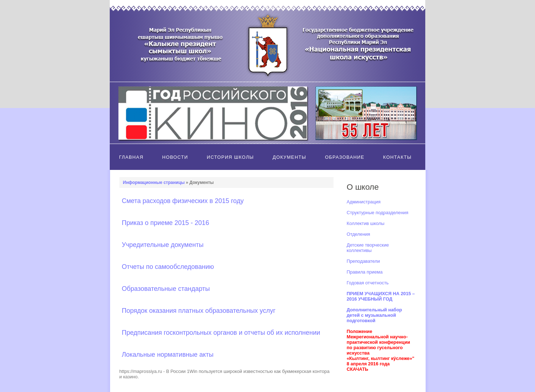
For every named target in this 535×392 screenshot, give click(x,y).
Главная (131, 157)
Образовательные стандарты (166, 289)
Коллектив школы (366, 223)
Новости (175, 157)
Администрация (364, 202)
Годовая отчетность (368, 283)
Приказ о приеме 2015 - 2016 (166, 223)
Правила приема (365, 272)
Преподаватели (363, 261)
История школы (230, 157)
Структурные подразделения (378, 213)
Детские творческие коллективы (368, 248)
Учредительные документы (163, 245)
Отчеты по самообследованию (168, 267)
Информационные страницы (154, 183)
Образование (345, 157)
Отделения (359, 234)
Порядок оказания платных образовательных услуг (199, 311)
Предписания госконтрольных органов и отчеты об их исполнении (221, 333)
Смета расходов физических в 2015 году (183, 201)
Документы (289, 157)
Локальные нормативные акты (168, 355)
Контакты (397, 157)
